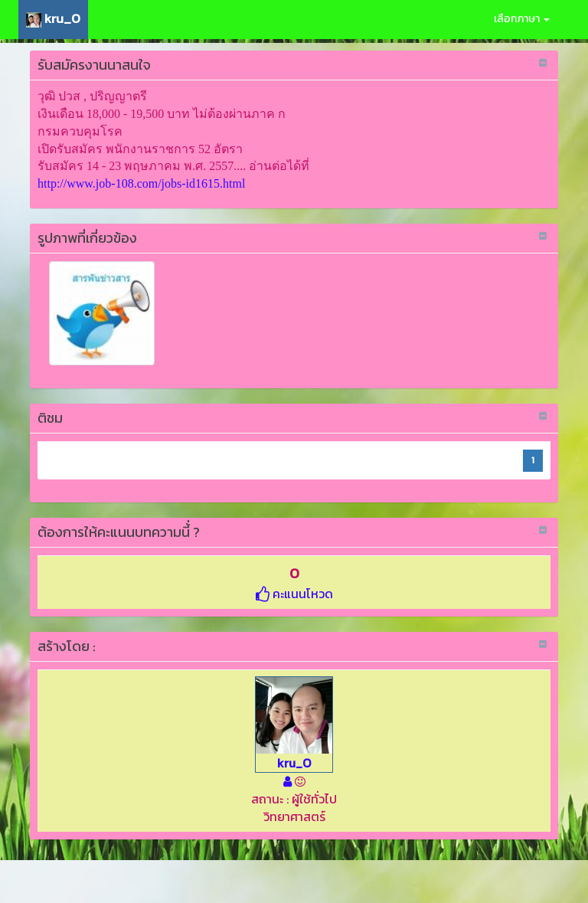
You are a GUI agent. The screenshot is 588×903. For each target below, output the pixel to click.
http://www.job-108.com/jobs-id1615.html (141, 183)
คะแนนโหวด (294, 594)
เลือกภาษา (522, 19)
